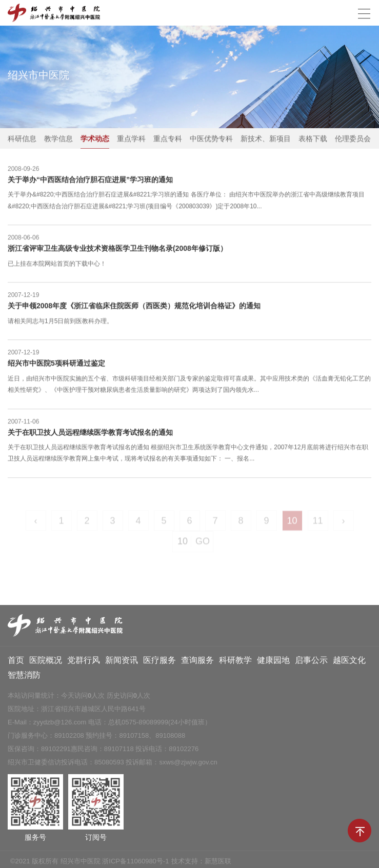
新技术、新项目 (266, 139)
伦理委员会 (353, 139)
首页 (16, 662)
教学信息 (58, 139)
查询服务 (197, 662)
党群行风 (84, 662)
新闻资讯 (122, 662)
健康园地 (273, 662)
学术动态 (95, 139)
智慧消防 (24, 677)
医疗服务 (159, 662)
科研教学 (235, 662)
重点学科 (131, 139)
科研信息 (22, 139)
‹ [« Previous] (36, 523)
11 (317, 523)
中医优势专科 (211, 139)
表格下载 (313, 139)
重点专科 (168, 139)
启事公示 (311, 662)
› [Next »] (344, 523)
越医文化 (349, 662)
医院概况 (46, 662)
